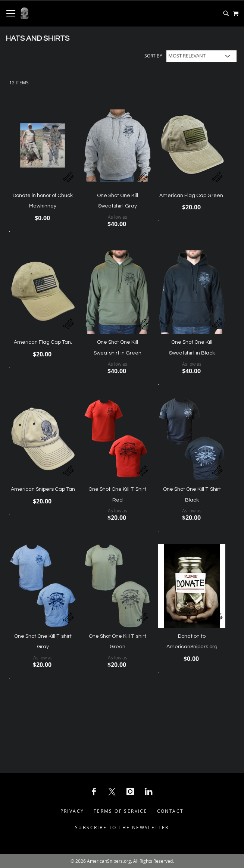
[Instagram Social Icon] (130, 791)
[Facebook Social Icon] (94, 791)
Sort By (153, 56)
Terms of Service (121, 811)
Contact (171, 811)
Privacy (72, 811)
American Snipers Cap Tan (43, 489)
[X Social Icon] (112, 791)
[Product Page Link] (43, 146)
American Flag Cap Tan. (43, 342)
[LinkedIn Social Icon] (148, 791)
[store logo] (24, 13)
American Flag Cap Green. (192, 196)
